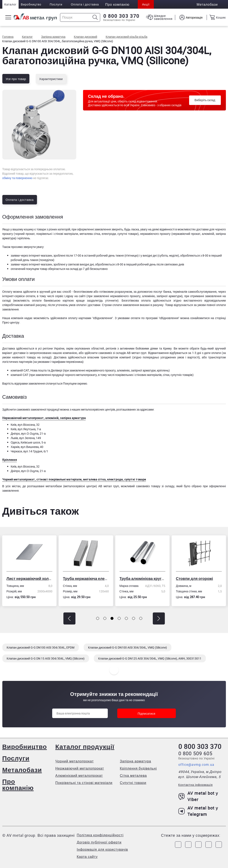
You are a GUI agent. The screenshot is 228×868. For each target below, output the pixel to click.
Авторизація (194, 17)
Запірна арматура (135, 761)
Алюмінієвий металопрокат (79, 775)
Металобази (22, 770)
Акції (146, 4)
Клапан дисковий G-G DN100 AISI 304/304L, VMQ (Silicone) (128, 647)
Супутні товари (133, 783)
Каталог (11, 4)
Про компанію (18, 784)
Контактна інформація (196, 785)
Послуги (56, 4)
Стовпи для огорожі (194, 578)
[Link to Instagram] (188, 845)
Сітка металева (133, 775)
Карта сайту (87, 857)
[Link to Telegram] (198, 845)
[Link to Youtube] (219, 845)
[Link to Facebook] (178, 845)
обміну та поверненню (17, 178)
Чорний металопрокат (75, 761)
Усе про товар (16, 79)
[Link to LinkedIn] (209, 845)
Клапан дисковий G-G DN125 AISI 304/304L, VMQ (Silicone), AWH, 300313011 (150, 658)
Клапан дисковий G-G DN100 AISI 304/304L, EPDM (41, 647)
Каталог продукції (85, 746)
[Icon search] (95, 17)
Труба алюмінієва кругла (142, 578)
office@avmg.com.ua (196, 765)
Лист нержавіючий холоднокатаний (29, 578)
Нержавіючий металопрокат (80, 768)
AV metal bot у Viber (198, 796)
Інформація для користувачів (102, 849)
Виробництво (31, 4)
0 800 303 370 (121, 16)
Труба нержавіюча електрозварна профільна (86, 578)
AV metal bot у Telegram (198, 811)
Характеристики (51, 79)
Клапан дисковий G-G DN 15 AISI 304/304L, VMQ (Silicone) (46, 658)
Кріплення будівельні (138, 768)
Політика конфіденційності (100, 835)
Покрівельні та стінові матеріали (84, 783)
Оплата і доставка (85, 4)
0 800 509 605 (195, 753)
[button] (69, 618)
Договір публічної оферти (99, 842)
